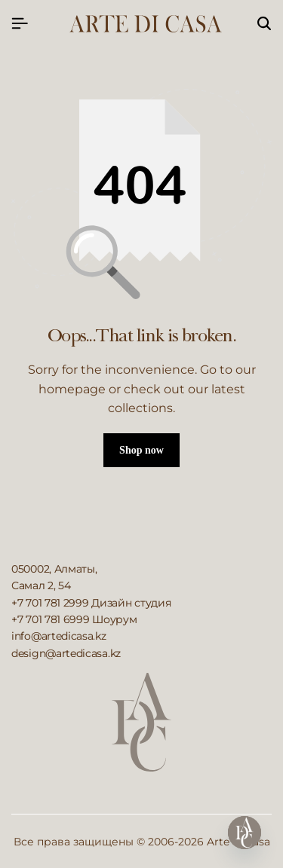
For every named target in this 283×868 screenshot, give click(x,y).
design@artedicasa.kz (66, 653)
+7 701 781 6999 (51, 619)
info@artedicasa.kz (59, 636)
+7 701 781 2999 (50, 603)
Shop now (141, 450)
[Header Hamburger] (20, 24)
